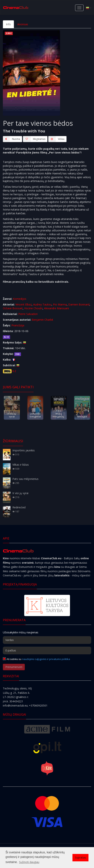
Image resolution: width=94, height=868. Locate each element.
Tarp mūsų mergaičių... (59, 413)
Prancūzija (18, 325)
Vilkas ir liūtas (21, 465)
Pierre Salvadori (28, 314)
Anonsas (23, 24)
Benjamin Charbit (43, 320)
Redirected (19, 507)
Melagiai (82, 416)
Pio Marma (60, 304)
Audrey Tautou (42, 304)
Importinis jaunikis (24, 450)
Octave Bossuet (13, 308)
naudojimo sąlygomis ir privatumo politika (46, 659)
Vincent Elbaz (24, 304)
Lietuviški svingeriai (35, 415)
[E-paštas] (47, 650)
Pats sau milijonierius (25, 479)
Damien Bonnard (79, 304)
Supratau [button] (80, 857)
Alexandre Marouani (56, 308)
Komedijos (20, 299)
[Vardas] (47, 640)
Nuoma (11, 139)
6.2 (14, 371)
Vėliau (56, 139)
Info (8, 24)
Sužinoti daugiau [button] (29, 862)
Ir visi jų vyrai (12, 415)
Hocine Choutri (33, 308)
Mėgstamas (34, 139)
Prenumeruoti (14, 667)
